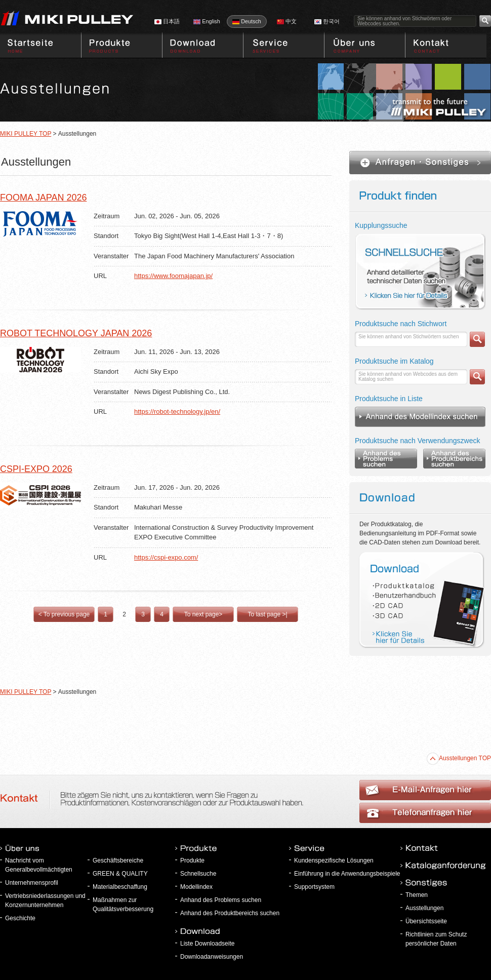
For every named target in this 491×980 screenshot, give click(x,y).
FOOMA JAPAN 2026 (43, 198)
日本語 (167, 21)
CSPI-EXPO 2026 (36, 469)
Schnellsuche (198, 874)
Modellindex (196, 887)
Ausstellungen (424, 908)
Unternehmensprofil (32, 883)
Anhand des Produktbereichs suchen (230, 913)
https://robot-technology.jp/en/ (177, 411)
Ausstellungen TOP (459, 758)
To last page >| (267, 614)
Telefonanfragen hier (425, 790)
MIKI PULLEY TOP (26, 134)
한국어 (327, 21)
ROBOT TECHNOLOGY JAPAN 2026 (76, 333)
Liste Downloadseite (207, 944)
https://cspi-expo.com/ (166, 557)
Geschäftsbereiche (118, 860)
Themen (417, 895)
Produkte (192, 860)
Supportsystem (314, 887)
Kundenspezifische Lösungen (334, 860)
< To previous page (64, 614)
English (207, 21)
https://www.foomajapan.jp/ (173, 276)
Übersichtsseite (426, 921)
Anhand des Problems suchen (221, 900)
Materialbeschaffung (120, 887)
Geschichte (20, 918)
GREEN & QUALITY (120, 874)
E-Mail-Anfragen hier (425, 813)
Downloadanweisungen (212, 957)
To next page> (203, 614)
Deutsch (247, 21)
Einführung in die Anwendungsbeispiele (347, 874)
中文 (287, 21)
